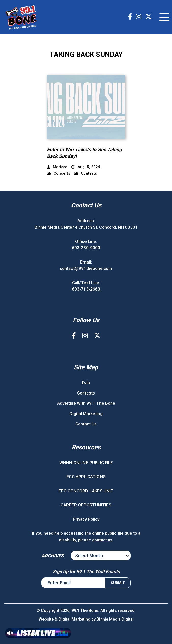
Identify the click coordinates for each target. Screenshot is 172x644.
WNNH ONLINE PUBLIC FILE (86, 463)
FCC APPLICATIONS (86, 477)
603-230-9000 (86, 248)
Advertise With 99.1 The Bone (86, 403)
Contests (85, 173)
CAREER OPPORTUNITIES (86, 505)
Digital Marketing (86, 414)
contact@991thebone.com (86, 268)
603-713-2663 (86, 289)
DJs (86, 383)
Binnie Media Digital (115, 619)
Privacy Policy (86, 519)
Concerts (59, 173)
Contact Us (86, 424)
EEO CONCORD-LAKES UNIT (86, 491)
